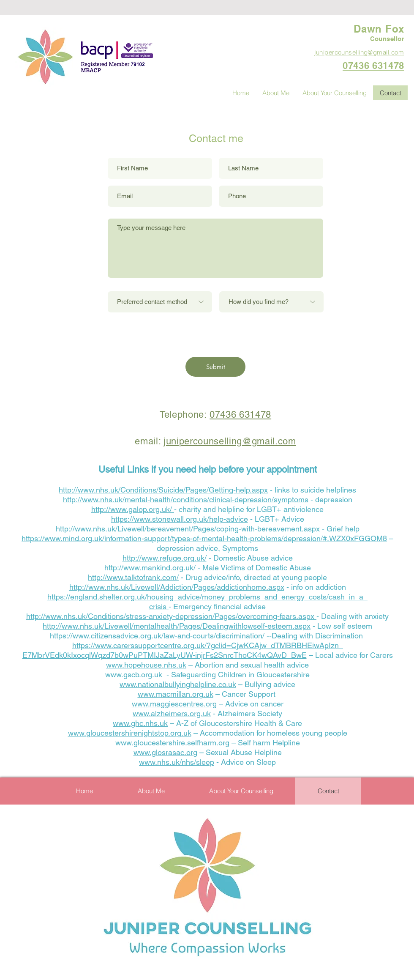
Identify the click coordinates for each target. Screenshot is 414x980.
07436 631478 (240, 415)
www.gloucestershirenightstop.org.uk (130, 733)
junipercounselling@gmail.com (230, 441)
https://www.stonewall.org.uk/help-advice (180, 519)
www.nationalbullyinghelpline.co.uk (178, 684)
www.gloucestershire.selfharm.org (172, 743)
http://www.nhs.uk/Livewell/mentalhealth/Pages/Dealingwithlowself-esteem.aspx (177, 626)
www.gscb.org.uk (134, 675)
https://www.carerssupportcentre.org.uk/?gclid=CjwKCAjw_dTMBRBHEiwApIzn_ (208, 645)
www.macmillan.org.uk (176, 694)
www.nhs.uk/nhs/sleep (177, 762)
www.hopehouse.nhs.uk (146, 665)
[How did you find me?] (271, 302)
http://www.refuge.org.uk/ (165, 558)
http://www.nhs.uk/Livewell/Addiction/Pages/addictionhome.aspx (177, 587)
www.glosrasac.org (165, 752)
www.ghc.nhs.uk (140, 723)
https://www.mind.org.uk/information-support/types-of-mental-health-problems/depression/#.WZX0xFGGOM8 (204, 538)
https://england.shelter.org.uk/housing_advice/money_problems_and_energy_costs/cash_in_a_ (207, 597)
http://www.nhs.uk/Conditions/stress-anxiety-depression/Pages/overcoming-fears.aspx (171, 616)
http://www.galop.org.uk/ (133, 509)
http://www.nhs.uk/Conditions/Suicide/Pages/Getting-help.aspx (163, 490)
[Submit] (215, 367)
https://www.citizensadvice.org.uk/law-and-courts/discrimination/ (157, 636)
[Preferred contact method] (160, 302)
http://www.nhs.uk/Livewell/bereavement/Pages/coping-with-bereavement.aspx (188, 529)
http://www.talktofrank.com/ (133, 577)
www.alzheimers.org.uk (172, 713)
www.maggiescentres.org (174, 704)
